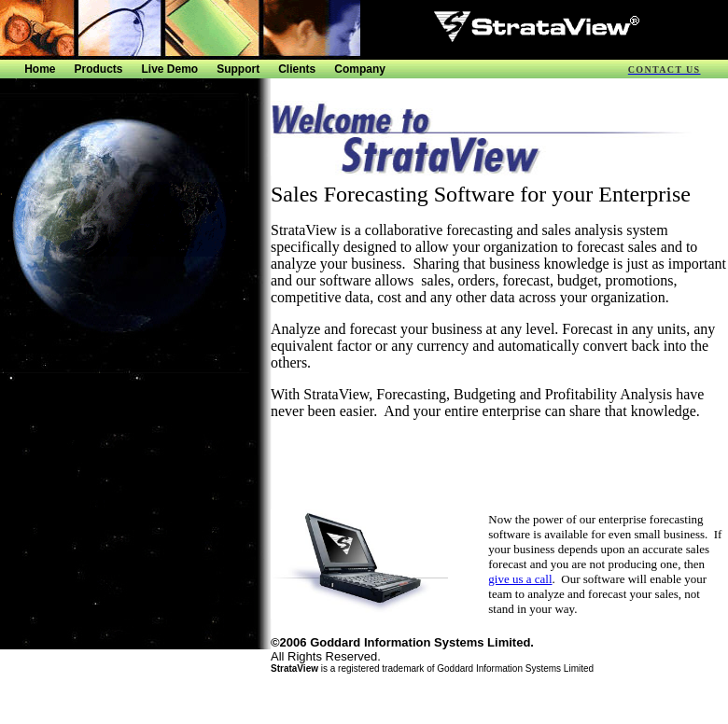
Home (40, 69)
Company (360, 69)
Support (238, 69)
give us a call (520, 579)
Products (99, 69)
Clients (297, 69)
